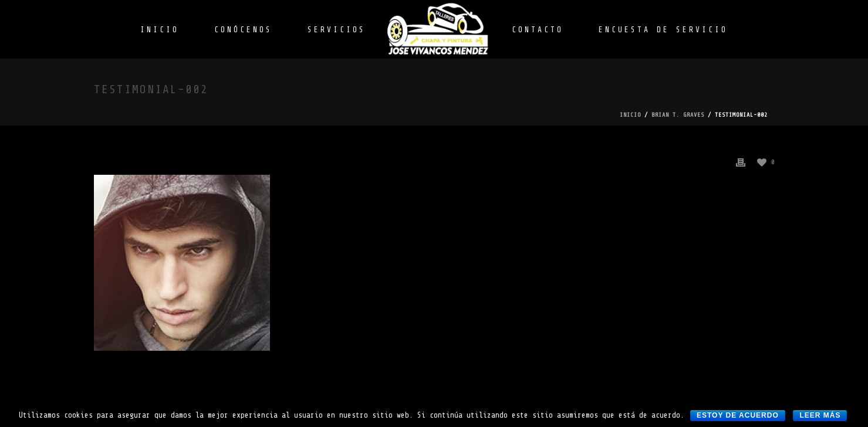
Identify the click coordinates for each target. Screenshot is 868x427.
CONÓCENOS (243, 30)
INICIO (160, 30)
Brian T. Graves (678, 115)
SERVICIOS (337, 30)
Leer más (820, 415)
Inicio (630, 115)
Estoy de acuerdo (738, 415)
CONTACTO (538, 30)
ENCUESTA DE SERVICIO (663, 30)
